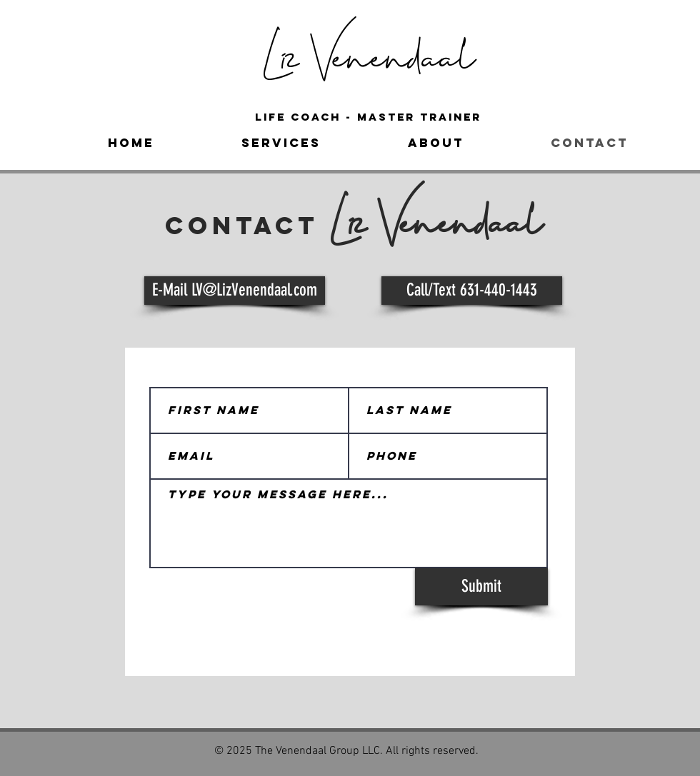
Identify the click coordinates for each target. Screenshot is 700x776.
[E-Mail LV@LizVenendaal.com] (235, 291)
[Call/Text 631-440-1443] (472, 291)
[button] (281, 143)
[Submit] (481, 587)
